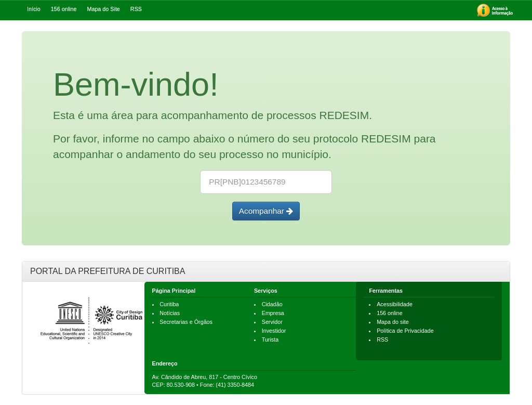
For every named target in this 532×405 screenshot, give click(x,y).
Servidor (272, 322)
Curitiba (169, 304)
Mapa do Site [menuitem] (103, 9)
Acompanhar (266, 211)
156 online (390, 313)
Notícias (170, 313)
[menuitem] (495, 10)
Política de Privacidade (405, 331)
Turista (270, 339)
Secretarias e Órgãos (186, 322)
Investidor (274, 331)
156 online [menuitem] (64, 9)
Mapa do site (393, 322)
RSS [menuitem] (136, 9)
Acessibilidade (395, 304)
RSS (382, 339)
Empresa (273, 313)
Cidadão (272, 304)
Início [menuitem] (34, 9)
